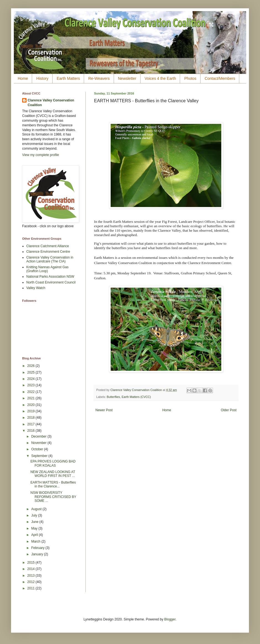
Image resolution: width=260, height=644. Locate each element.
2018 (32, 418)
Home (23, 78)
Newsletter (127, 78)
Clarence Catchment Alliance (48, 246)
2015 (32, 563)
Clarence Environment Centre (48, 252)
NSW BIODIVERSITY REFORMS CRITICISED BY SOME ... (53, 497)
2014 (32, 569)
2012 (32, 582)
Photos (190, 78)
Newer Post (104, 410)
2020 (32, 405)
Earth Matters (68, 78)
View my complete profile (41, 155)
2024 (32, 379)
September (40, 456)
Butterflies (113, 397)
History (42, 78)
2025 (32, 372)
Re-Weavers (99, 78)
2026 (32, 366)
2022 (32, 392)
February (38, 548)
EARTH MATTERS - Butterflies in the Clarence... (53, 484)
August (37, 509)
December (39, 436)
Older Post (229, 410)
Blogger (170, 619)
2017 (32, 424)
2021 (32, 398)
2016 (32, 431)
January (38, 554)
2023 (32, 385)
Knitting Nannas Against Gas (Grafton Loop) (47, 269)
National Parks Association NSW (50, 277)
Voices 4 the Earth (160, 78)
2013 (32, 576)
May (35, 528)
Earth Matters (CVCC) (136, 397)
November (39, 443)
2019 (32, 411)
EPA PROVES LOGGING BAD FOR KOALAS (53, 463)
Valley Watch (36, 288)
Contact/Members (220, 78)
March (36, 541)
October (38, 449)
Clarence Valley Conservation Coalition (51, 103)
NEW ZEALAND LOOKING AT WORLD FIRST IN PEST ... (53, 474)
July (35, 515)
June (35, 522)
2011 (32, 588)
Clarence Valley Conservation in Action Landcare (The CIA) (50, 259)
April (35, 535)
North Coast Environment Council (51, 282)
